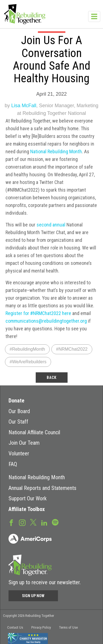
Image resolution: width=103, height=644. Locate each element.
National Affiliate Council (34, 432)
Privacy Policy (41, 627)
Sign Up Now (33, 596)
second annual (51, 225)
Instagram (22, 522)
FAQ (13, 464)
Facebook (11, 522)
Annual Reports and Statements (42, 488)
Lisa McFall (24, 106)
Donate (16, 401)
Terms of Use (68, 627)
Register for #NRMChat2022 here (38, 313)
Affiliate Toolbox (27, 509)
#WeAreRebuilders (28, 362)
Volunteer (19, 453)
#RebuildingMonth (27, 349)
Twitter (33, 522)
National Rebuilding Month (56, 151)
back (52, 378)
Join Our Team (24, 443)
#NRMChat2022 (72, 349)
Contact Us (15, 627)
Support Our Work (28, 498)
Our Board (19, 411)
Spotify (55, 522)
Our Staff (18, 422)
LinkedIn (44, 522)
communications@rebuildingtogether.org (46, 321)
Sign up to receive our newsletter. (45, 582)
